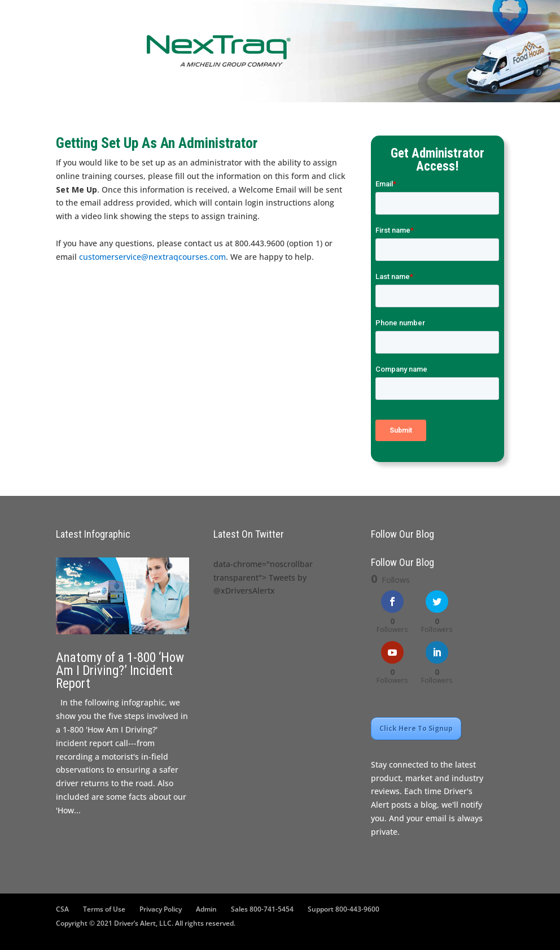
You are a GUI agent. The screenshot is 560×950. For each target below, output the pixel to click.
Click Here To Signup (416, 728)
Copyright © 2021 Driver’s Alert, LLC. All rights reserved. (146, 923)
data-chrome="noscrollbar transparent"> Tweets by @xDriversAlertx (263, 578)
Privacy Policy (161, 909)
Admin (206, 909)
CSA (62, 909)
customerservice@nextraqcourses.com (152, 257)
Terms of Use (104, 909)
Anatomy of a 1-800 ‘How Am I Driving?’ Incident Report (120, 671)
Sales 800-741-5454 (262, 909)
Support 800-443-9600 (344, 909)
